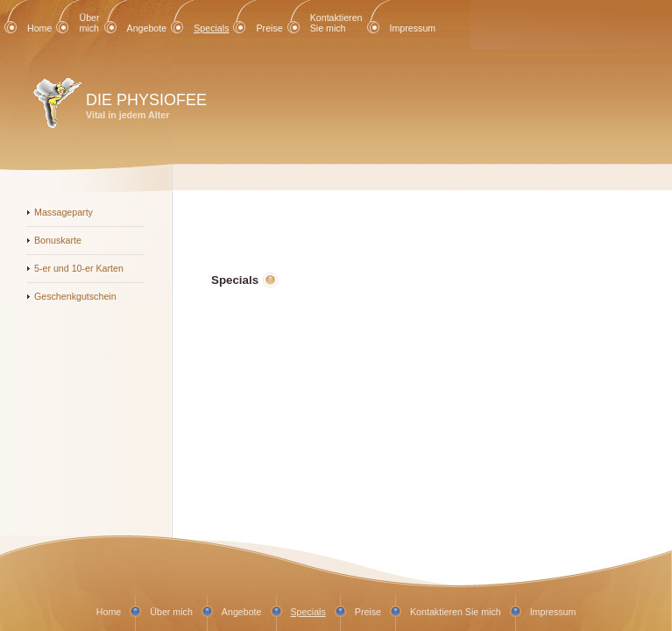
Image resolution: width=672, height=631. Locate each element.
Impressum (413, 28)
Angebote (147, 28)
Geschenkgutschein (75, 296)
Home (39, 28)
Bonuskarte (58, 240)
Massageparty (64, 212)
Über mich (89, 23)
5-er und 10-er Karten (79, 268)
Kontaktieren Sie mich (336, 23)
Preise (269, 28)
